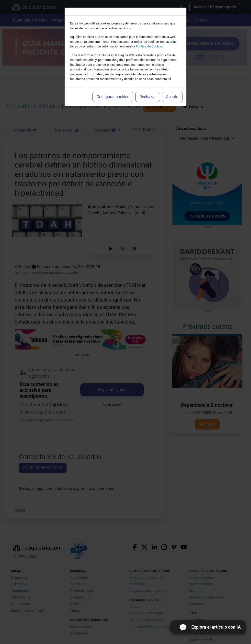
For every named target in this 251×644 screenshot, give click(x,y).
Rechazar (148, 97)
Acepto (172, 97)
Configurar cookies (113, 97)
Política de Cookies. (150, 46)
